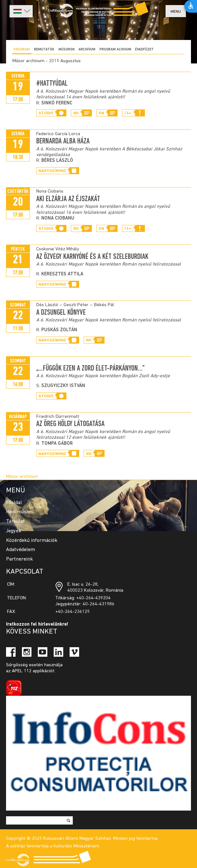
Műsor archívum (22, 477)
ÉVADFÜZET (144, 50)
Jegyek (14, 531)
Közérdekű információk (32, 541)
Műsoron (67, 50)
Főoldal (14, 503)
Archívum (87, 50)
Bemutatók (44, 50)
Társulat (15, 522)
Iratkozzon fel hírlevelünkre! (37, 625)
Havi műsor (19, 512)
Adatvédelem (20, 550)
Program (22, 50)
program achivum (115, 50)
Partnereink (20, 559)
